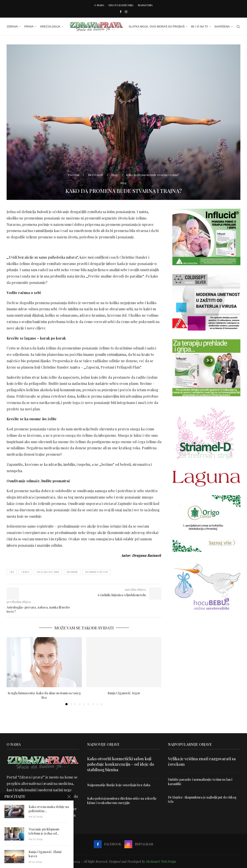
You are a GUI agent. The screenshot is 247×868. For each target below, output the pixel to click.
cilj (12, 572)
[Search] (238, 27)
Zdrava (12, 26)
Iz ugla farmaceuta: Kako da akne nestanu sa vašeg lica (44, 695)
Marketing (145, 5)
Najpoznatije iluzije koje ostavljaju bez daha (119, 785)
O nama (99, 5)
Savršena (222, 26)
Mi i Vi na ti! (200, 26)
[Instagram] (126, 12)
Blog (114, 175)
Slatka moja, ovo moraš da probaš (157, 26)
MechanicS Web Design (161, 862)
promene (72, 572)
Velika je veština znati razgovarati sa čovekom (202, 761)
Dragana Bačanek (48, 572)
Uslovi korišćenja (121, 5)
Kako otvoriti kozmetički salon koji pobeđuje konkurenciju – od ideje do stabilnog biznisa (121, 764)
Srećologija (50, 26)
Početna (73, 175)
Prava (29, 26)
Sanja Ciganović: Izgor (124, 693)
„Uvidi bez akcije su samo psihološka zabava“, (43, 257)
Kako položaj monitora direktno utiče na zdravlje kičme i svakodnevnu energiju (122, 801)
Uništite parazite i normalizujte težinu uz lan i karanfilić (200, 782)
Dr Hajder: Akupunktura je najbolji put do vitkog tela (202, 799)
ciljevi (25, 572)
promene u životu (97, 572)
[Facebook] (121, 12)
